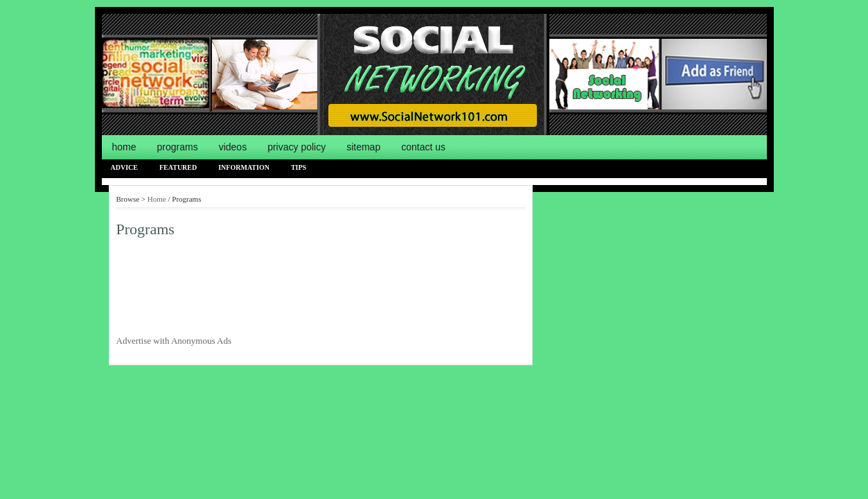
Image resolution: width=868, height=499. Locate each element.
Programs (178, 147)
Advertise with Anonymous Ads (174, 341)
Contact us (423, 147)
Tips (299, 167)
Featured (178, 167)
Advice (124, 167)
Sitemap (363, 147)
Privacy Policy (296, 147)
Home (124, 147)
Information (244, 167)
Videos (233, 147)
